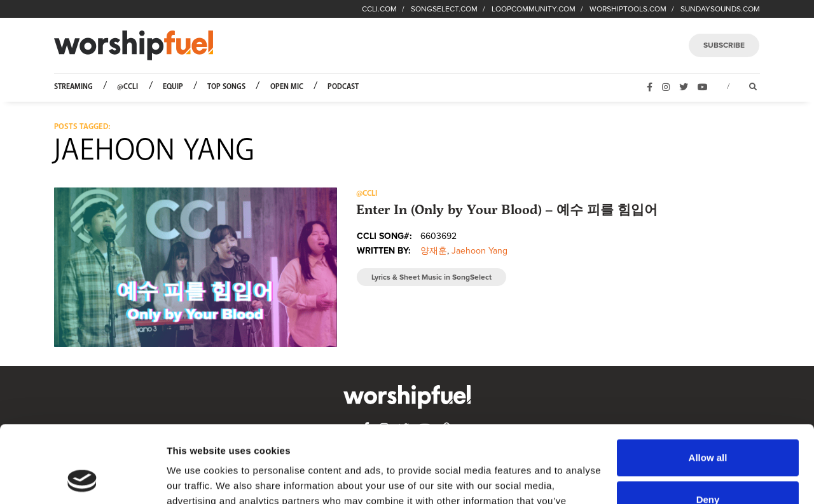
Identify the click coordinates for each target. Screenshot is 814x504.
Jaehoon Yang (479, 251)
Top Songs (226, 87)
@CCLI (128, 87)
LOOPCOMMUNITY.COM (534, 9)
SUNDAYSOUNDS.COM (720, 9)
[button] (196, 267)
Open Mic (287, 87)
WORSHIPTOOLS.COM (628, 9)
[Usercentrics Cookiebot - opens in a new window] (82, 479)
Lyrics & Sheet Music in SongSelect (431, 277)
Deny (708, 427)
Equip (173, 87)
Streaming (73, 87)
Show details (196, 479)
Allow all (708, 385)
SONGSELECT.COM (444, 9)
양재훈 (434, 251)
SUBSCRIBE (724, 45)
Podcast (343, 87)
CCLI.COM (379, 9)
